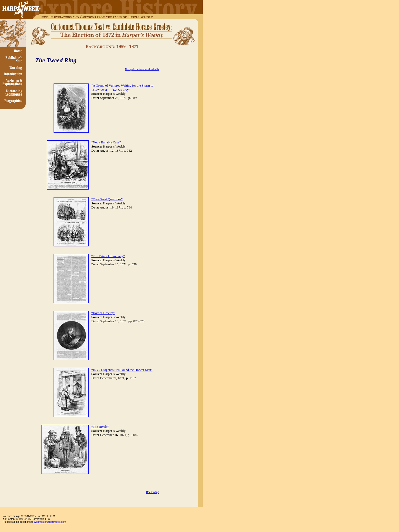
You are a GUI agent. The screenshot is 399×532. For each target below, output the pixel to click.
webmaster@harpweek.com (50, 522)
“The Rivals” (100, 427)
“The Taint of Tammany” (108, 256)
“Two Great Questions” (107, 199)
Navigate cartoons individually (142, 69)
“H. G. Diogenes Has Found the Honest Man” (122, 370)
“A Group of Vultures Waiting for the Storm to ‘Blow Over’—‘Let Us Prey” (122, 87)
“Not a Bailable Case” (106, 142)
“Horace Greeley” (103, 313)
